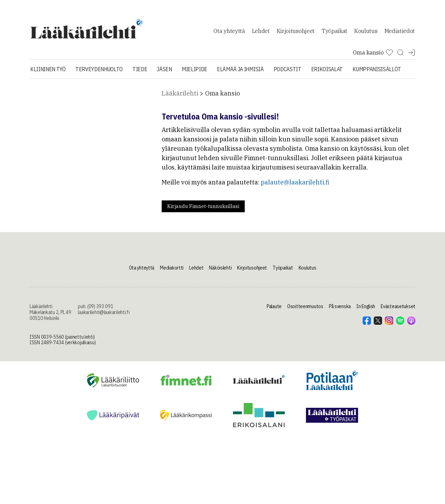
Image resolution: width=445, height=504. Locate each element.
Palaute (274, 310)
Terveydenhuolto (99, 73)
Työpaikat (334, 33)
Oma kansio (222, 97)
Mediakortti (172, 271)
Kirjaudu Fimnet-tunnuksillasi (203, 210)
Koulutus (366, 33)
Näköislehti (220, 271)
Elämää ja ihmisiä (240, 73)
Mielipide (195, 73)
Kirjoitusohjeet (296, 33)
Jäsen (164, 73)
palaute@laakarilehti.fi (295, 186)
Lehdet (261, 33)
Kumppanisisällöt (377, 73)
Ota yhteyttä (229, 33)
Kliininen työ (48, 73)
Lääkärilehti (180, 97)
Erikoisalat (327, 73)
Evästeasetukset (398, 310)
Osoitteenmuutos (305, 310)
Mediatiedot (400, 33)
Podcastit (288, 73)
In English (366, 310)
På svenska (340, 310)
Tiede (140, 73)
